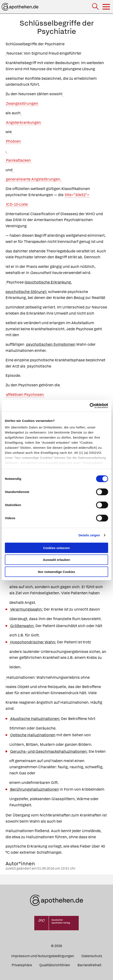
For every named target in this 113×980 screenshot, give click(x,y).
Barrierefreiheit (89, 965)
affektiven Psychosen (25, 394)
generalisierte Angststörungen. (34, 179)
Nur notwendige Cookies (56, 572)
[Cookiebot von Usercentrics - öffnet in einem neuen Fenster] (90, 406)
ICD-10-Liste (17, 204)
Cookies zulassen (56, 548)
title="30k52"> (77, 195)
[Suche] (96, 7)
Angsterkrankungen (23, 122)
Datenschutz (92, 956)
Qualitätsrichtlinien (55, 965)
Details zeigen (89, 535)
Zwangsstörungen (22, 103)
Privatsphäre (22, 965)
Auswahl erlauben (56, 560)
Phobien (13, 141)
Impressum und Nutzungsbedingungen (43, 956)
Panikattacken (18, 160)
